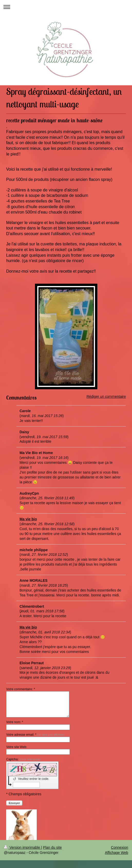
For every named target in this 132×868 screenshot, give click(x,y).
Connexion (120, 847)
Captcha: (23, 759)
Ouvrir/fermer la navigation (66, 7)
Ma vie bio (28, 519)
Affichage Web (116, 853)
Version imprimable (22, 847)
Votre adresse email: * (35, 735)
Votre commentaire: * (21, 689)
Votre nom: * (15, 722)
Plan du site (52, 847)
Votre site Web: (17, 747)
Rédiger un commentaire (106, 396)
